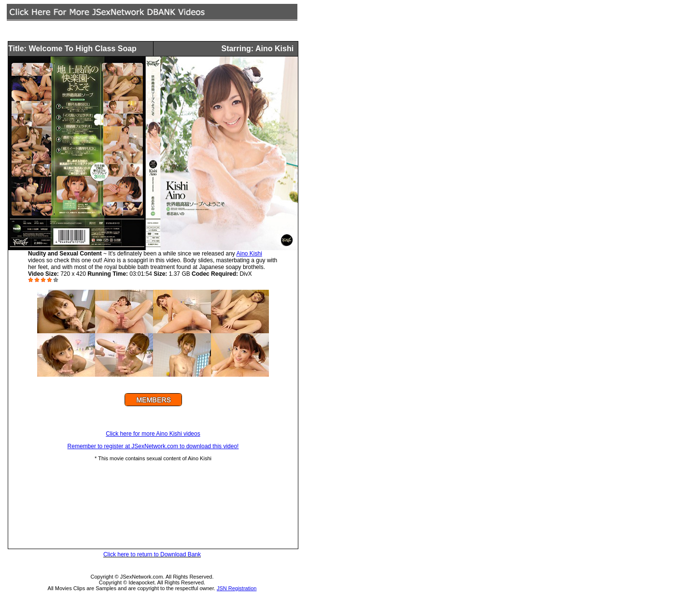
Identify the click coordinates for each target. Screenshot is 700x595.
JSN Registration (237, 588)
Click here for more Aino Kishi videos (153, 434)
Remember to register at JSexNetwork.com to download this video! (153, 446)
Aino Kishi (249, 254)
